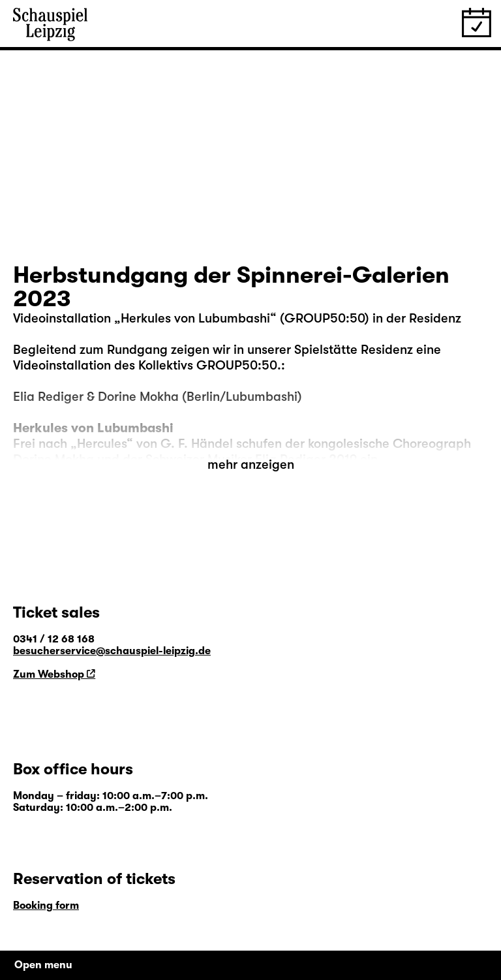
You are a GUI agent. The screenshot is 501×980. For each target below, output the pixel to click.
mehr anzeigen (251, 465)
